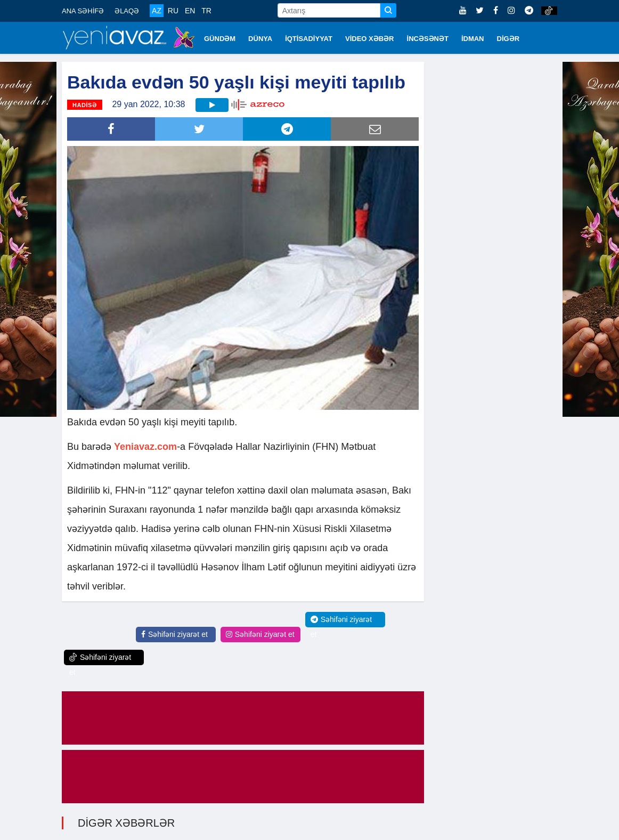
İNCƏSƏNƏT (428, 39)
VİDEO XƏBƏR (370, 39)
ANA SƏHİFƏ (83, 11)
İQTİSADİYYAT (309, 39)
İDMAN (473, 39)
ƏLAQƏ (127, 11)
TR (206, 11)
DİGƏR (508, 39)
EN (190, 11)
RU (173, 11)
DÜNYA (260, 39)
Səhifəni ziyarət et (174, 634)
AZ (157, 11)
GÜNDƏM (220, 39)
